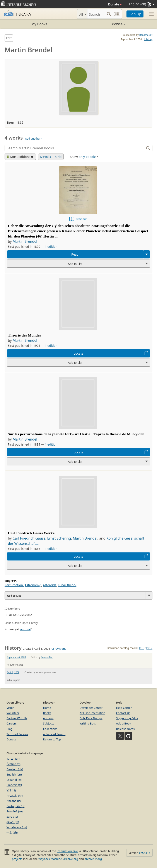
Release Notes (125, 729)
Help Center (124, 708)
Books (47, 713)
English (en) (14, 774)
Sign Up (135, 14)
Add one (25, 629)
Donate (115, 4)
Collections (50, 729)
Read (75, 254)
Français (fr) (14, 785)
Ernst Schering (59, 538)
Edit (9, 38)
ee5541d (145, 853)
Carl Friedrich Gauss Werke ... (33, 533)
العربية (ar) (13, 759)
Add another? (33, 139)
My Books (39, 24)
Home (47, 708)
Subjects (49, 723)
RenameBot (146, 35)
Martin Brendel (25, 241)
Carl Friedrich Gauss (29, 538)
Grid (58, 157)
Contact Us (123, 713)
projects (17, 859)
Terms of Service (17, 734)
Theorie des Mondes (24, 335)
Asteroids (49, 585)
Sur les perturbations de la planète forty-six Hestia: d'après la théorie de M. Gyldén (76, 434)
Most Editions (19, 157)
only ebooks (88, 157)
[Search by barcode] (117, 14)
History (148, 39)
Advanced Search (54, 734)
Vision (10, 708)
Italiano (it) (14, 801)
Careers (12, 723)
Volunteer (13, 713)
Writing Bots (88, 723)
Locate (78, 353)
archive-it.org (93, 859)
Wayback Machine (50, 859)
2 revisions (59, 649)
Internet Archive (67, 851)
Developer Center (91, 708)
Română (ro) (15, 811)
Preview (81, 219)
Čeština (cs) (14, 764)
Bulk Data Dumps (91, 718)
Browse (102, 24)
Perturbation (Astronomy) (23, 585)
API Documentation (92, 713)
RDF (141, 648)
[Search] (96, 14)
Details (46, 157)
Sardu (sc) (13, 817)
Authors (48, 718)
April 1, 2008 (13, 672)
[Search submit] (109, 14)
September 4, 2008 (16, 657)
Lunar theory (67, 585)
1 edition (51, 247)
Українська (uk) (17, 827)
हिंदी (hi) (11, 790)
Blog (9, 729)
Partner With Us (17, 718)
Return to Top (52, 739)
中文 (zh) (12, 832)
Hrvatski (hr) (15, 796)
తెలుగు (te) (13, 822)
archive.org (71, 859)
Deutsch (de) (15, 769)
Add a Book (124, 723)
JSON (149, 648)
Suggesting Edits (127, 718)
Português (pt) (16, 806)
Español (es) (14, 780)
